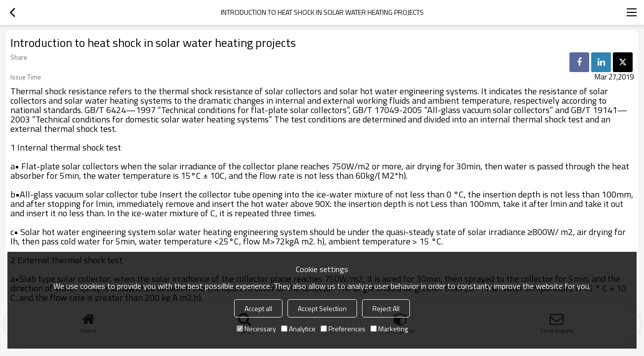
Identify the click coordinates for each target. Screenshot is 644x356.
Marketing (389, 329)
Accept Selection (322, 308)
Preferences (343, 329)
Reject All (386, 308)
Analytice (298, 329)
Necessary (256, 329)
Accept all (258, 308)
